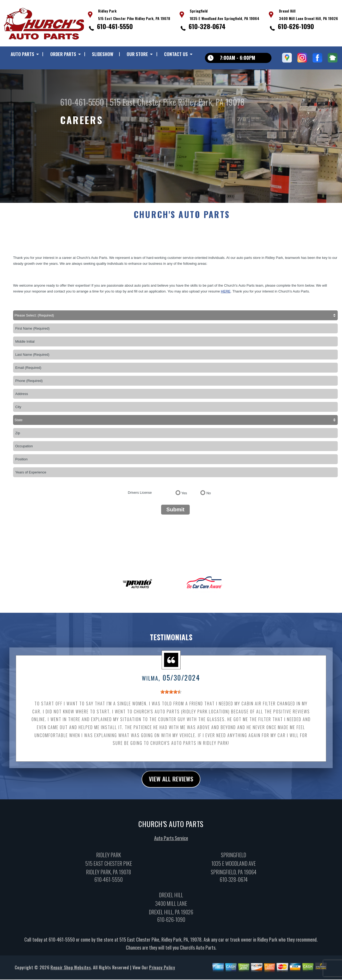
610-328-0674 (207, 26)
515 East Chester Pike (143, 102)
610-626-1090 (296, 26)
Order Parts (63, 54)
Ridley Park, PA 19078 (211, 102)
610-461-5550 (115, 26)
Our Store (137, 54)
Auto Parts (22, 54)
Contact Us (176, 54)
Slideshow (103, 54)
